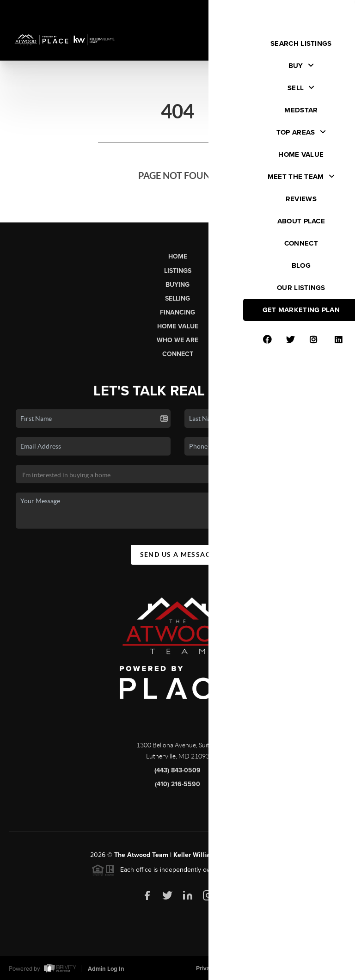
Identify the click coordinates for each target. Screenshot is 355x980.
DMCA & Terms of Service (279, 968)
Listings (178, 271)
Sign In (318, 10)
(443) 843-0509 (177, 774)
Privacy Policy (214, 968)
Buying (177, 285)
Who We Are (177, 340)
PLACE (255, 858)
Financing (177, 312)
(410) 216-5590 (177, 787)
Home (178, 256)
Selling (177, 299)
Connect (178, 354)
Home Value (178, 326)
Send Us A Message (178, 558)
